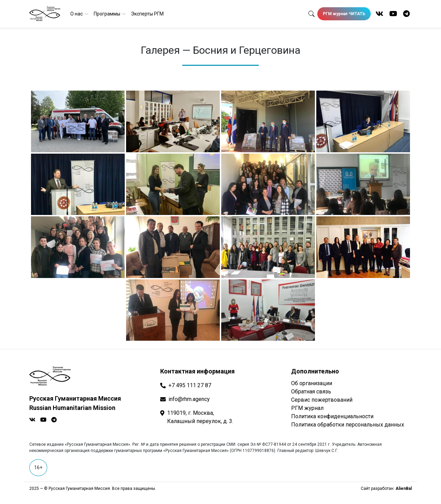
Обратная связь (311, 392)
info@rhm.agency (189, 399)
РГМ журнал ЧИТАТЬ (344, 14)
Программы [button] (107, 14)
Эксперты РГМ (147, 14)
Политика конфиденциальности (332, 416)
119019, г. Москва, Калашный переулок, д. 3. (200, 417)
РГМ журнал (307, 408)
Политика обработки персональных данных (348, 425)
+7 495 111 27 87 (190, 385)
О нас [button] (77, 14)
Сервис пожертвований (322, 400)
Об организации (312, 383)
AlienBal (404, 488)
